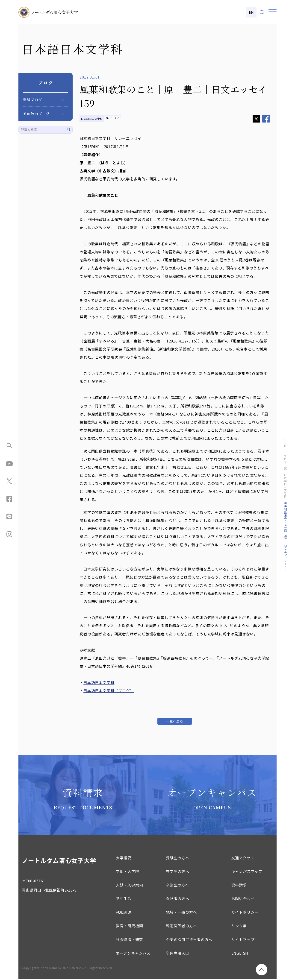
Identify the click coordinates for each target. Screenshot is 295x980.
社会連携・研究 (130, 940)
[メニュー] (273, 12)
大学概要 (124, 858)
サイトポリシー (245, 913)
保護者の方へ (178, 899)
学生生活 (124, 899)
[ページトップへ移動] (262, 970)
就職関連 (124, 913)
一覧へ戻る (175, 721)
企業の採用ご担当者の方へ (189, 940)
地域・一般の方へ (181, 913)
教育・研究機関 (130, 927)
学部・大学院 (128, 872)
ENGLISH (240, 954)
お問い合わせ (243, 899)
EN (252, 12)
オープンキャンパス (133, 954)
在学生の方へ (178, 872)
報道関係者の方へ (181, 927)
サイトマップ (243, 940)
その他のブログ (36, 114)
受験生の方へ (178, 858)
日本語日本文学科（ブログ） (109, 690)
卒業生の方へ (178, 886)
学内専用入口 (178, 954)
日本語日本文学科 (99, 682)
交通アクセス (243, 858)
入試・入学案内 (130, 886)
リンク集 (239, 927)
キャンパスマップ (247, 872)
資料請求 (239, 886)
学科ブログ (33, 100)
